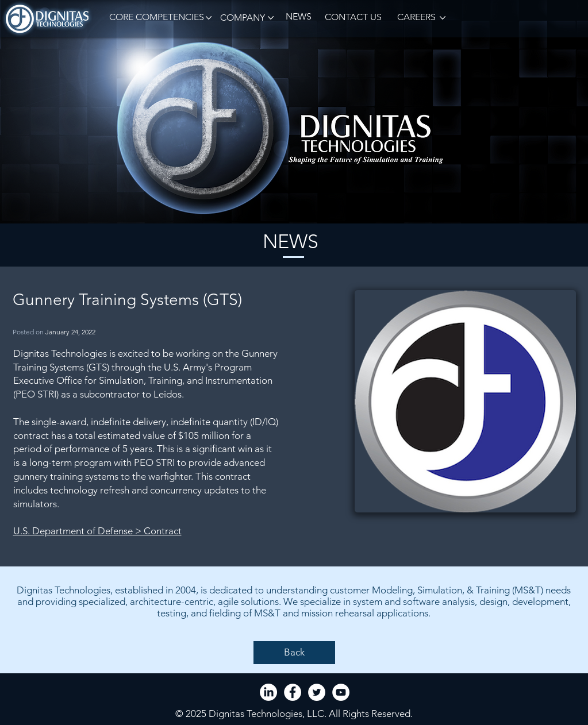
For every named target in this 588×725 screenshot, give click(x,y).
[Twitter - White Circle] (317, 692)
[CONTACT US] (353, 18)
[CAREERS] (416, 18)
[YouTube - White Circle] (341, 692)
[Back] (294, 653)
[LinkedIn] (268, 692)
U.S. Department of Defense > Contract (97, 531)
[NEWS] (299, 17)
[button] (155, 18)
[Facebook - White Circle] (293, 692)
